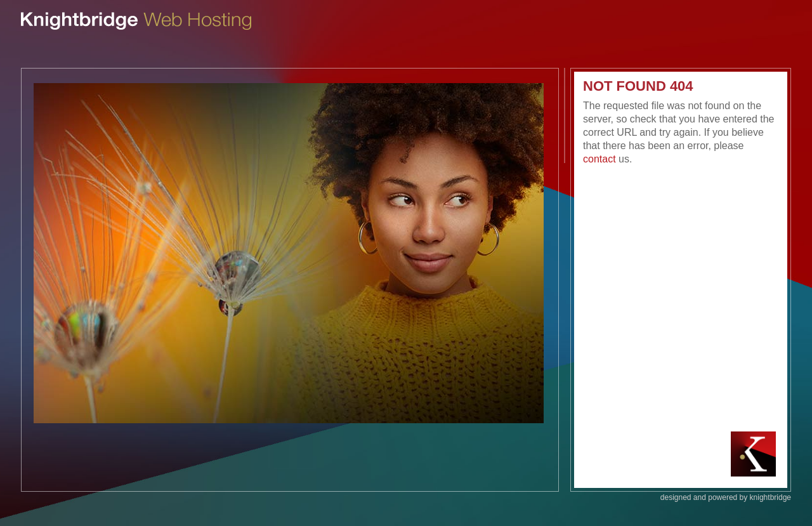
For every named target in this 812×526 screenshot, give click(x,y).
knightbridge (770, 497)
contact (599, 159)
